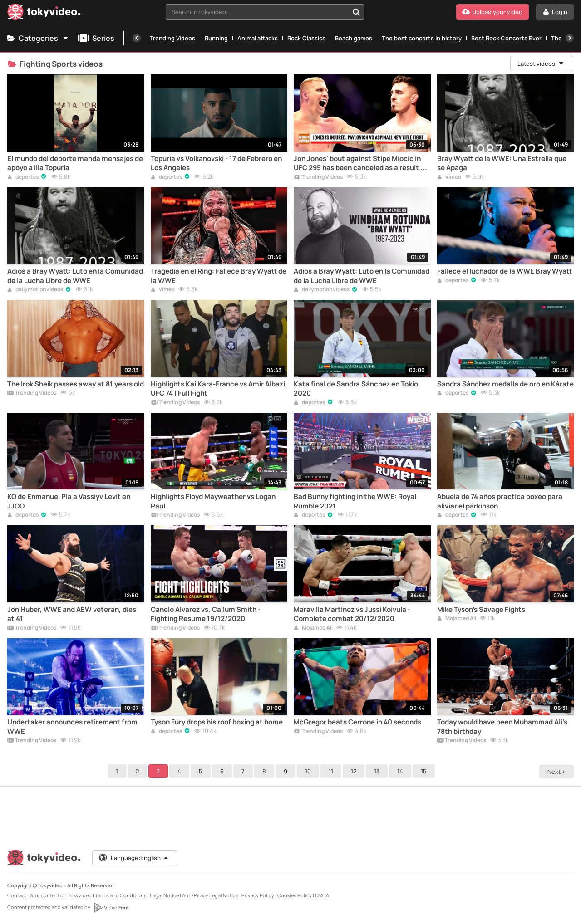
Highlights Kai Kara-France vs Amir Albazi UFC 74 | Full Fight (218, 389)
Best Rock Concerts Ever (506, 38)
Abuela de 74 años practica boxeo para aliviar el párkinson (500, 501)
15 (425, 771)
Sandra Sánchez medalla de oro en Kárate (505, 384)
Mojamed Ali (313, 628)
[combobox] (265, 12)
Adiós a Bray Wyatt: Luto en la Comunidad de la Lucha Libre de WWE (75, 276)
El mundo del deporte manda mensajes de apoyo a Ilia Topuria (75, 163)
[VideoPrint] (111, 908)
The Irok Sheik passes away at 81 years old (76, 384)
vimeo (449, 177)
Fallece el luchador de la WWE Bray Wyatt (505, 271)
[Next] (570, 38)
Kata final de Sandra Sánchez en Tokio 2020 (356, 389)
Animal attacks (258, 38)
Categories (38, 38)
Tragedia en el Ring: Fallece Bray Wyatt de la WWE (219, 276)
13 (378, 771)
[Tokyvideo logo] (44, 13)
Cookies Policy (295, 895)
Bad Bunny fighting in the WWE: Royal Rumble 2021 (355, 501)
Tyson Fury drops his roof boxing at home (217, 722)
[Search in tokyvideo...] (356, 12)
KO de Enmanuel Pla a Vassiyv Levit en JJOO (69, 501)
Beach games (354, 38)
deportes (23, 177)
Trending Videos (172, 38)
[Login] (555, 12)
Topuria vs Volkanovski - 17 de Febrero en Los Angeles (216, 163)
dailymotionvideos (35, 290)
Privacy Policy (258, 895)
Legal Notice (164, 895)
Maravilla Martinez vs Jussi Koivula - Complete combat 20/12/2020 (352, 614)
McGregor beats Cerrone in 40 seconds (357, 722)
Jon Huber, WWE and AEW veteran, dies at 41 (72, 614)
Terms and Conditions (121, 895)
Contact (17, 895)
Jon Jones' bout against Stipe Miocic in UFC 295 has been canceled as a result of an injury (360, 164)
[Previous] (137, 38)
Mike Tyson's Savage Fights (481, 610)
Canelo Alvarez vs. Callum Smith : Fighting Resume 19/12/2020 (205, 614)
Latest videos (541, 64)
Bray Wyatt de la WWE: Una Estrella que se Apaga (502, 163)
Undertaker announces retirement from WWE (72, 727)
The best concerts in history (422, 38)
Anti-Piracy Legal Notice (210, 895)
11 (332, 771)
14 (401, 771)
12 (355, 771)
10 (309, 771)
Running (216, 38)
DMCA (322, 895)
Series (96, 38)
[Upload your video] (492, 12)
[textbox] (257, 12)
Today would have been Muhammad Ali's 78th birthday (502, 727)
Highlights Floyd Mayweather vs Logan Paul (213, 501)
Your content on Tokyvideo (61, 895)
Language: (134, 858)
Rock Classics (306, 38)
